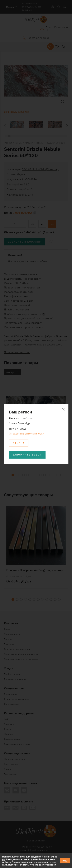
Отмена (19, 443)
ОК (65, 860)
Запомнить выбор (27, 455)
